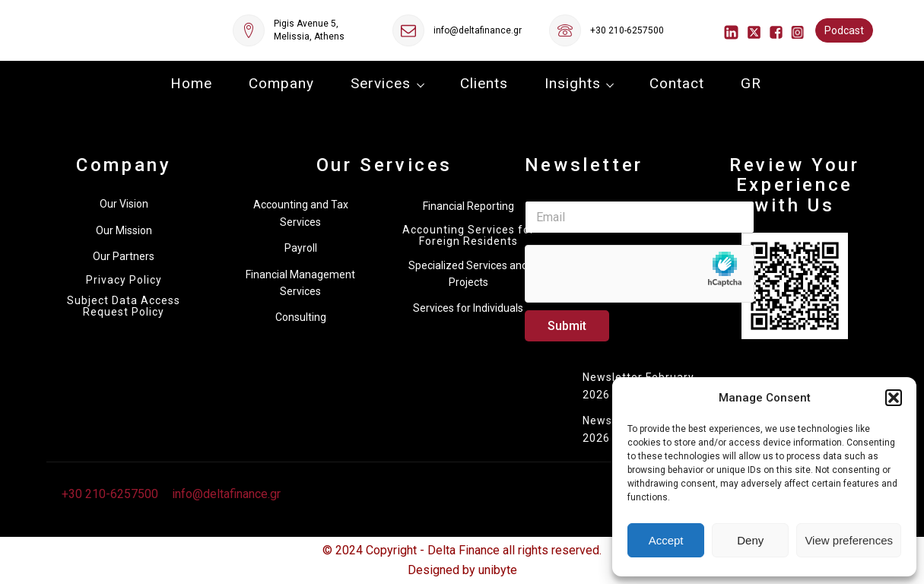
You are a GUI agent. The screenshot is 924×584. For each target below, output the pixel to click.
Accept (666, 540)
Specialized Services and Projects (468, 274)
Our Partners (124, 256)
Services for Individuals (468, 308)
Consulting (301, 317)
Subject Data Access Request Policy (124, 306)
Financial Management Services (300, 283)
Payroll (301, 248)
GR (751, 83)
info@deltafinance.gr (478, 30)
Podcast (844, 30)
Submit (567, 326)
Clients (484, 83)
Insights (573, 83)
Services (381, 83)
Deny (750, 540)
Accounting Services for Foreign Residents (468, 236)
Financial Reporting (468, 206)
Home (191, 83)
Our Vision (124, 204)
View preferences (849, 540)
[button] (894, 398)
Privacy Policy (124, 280)
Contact (677, 83)
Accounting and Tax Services (301, 213)
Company (281, 83)
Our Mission (124, 230)
